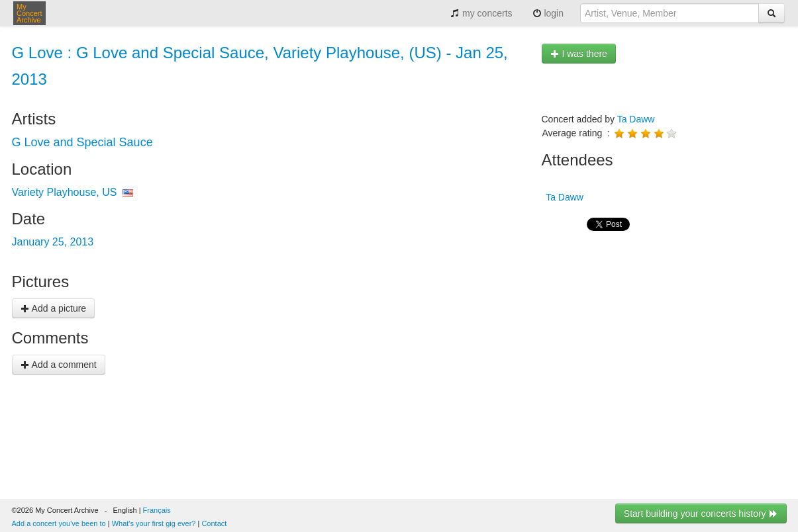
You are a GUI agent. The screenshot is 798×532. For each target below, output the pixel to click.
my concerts (481, 13)
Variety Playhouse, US (65, 192)
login (548, 13)
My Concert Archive (29, 13)
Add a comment (59, 365)
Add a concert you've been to (59, 523)
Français (157, 510)
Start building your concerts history (701, 513)
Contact (214, 523)
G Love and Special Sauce (82, 142)
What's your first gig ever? (154, 523)
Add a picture (54, 308)
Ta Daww (636, 119)
